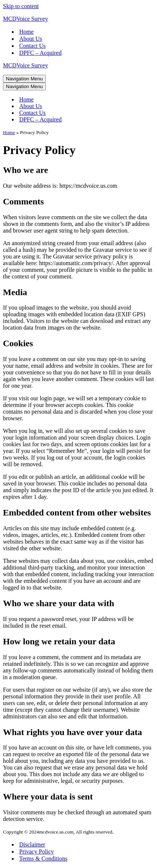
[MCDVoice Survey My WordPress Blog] (78, 19)
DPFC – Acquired (40, 53)
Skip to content (21, 6)
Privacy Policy (37, 852)
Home (26, 32)
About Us (31, 39)
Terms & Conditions (43, 859)
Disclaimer (32, 844)
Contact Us (33, 46)
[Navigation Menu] (24, 79)
